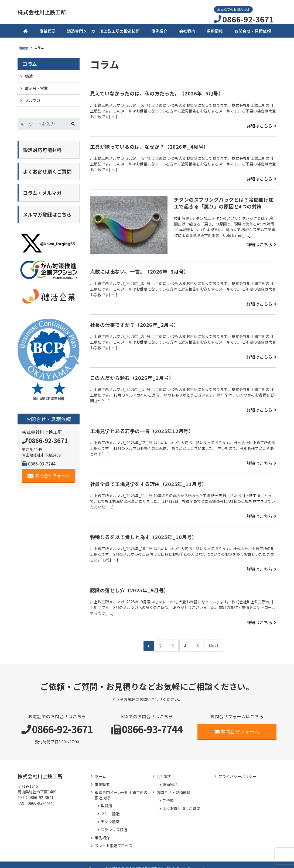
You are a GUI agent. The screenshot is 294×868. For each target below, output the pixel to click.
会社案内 (187, 30)
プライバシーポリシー (237, 769)
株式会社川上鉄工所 (49, 12)
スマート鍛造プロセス (114, 839)
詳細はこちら (261, 125)
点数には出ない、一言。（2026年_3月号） (139, 270)
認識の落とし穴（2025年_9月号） (129, 586)
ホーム (100, 769)
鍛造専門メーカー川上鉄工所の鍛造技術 (103, 30)
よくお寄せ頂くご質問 (181, 801)
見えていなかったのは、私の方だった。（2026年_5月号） (157, 93)
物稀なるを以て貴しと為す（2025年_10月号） (143, 533)
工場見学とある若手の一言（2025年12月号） (142, 428)
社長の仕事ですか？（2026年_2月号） (134, 322)
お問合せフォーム (49, 463)
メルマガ (33, 98)
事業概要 (47, 30)
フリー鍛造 (110, 807)
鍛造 (29, 75)
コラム (30, 63)
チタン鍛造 (110, 815)
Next (211, 640)
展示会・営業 (36, 87)
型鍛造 (106, 799)
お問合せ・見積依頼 (253, 30)
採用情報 (215, 30)
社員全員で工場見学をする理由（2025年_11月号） (148, 480)
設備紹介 (170, 777)
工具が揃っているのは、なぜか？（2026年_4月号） (149, 145)
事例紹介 (159, 30)
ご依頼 (168, 794)
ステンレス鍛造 (114, 823)
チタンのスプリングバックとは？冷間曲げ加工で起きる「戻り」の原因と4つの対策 (224, 201)
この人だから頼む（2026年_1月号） (132, 375)
